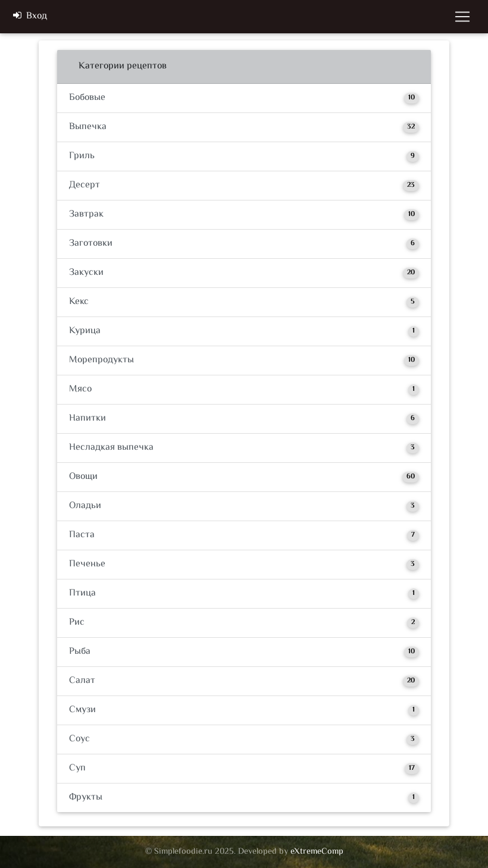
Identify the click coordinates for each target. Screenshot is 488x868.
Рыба (244, 652)
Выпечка (244, 127)
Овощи (244, 477)
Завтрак (244, 214)
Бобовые (244, 98)
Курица (244, 331)
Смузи (244, 710)
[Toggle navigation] (462, 19)
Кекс (244, 302)
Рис (244, 623)
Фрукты (244, 798)
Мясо (244, 389)
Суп (244, 768)
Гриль (244, 156)
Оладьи (244, 506)
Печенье (244, 564)
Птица (244, 593)
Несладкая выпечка (244, 448)
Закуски (244, 273)
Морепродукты (244, 360)
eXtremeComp (317, 852)
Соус (244, 739)
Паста (244, 535)
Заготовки (244, 244)
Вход (30, 19)
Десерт (244, 185)
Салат (244, 681)
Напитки (244, 419)
